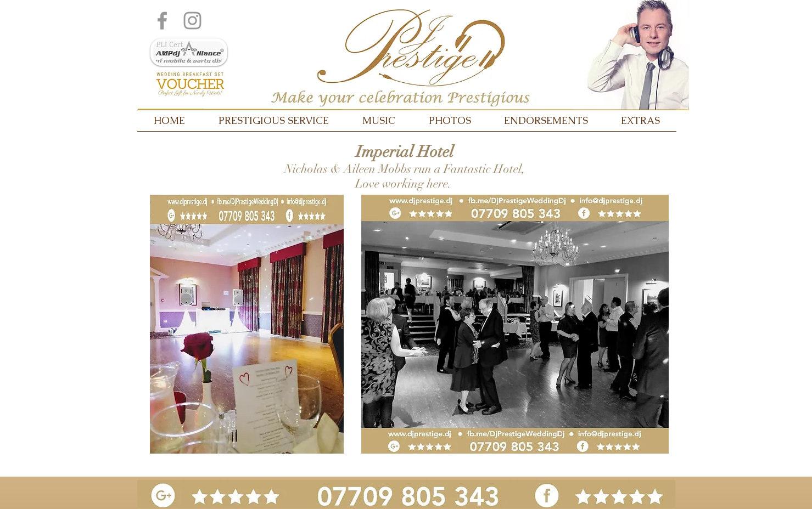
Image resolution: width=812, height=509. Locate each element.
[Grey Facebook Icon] (162, 21)
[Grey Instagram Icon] (192, 21)
